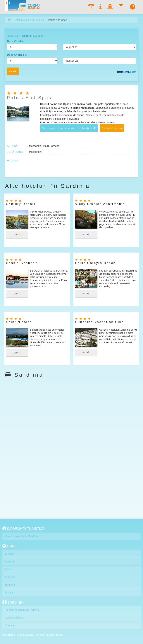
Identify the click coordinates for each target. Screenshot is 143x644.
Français (10, 577)
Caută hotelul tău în (22, 536)
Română (10, 585)
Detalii (17, 234)
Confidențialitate (14, 618)
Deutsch (10, 562)
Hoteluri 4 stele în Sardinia (29, 20)
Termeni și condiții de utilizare (22, 610)
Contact (13, 160)
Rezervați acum (112, 128)
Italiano (9, 569)
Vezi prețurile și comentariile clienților (69, 128)
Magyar (10, 593)
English (9, 554)
